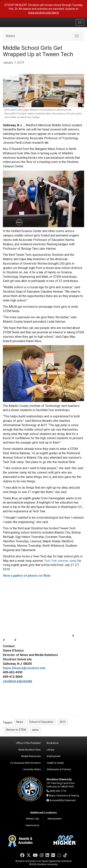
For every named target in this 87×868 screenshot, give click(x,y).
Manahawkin (55, 819)
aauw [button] (35, 730)
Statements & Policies (59, 769)
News (10, 36)
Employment (54, 756)
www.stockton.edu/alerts (43, 13)
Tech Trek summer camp (60, 561)
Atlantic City (32, 819)
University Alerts (32, 769)
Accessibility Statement (63, 800)
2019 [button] (63, 722)
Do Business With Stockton (26, 763)
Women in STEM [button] (16, 730)
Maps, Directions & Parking (64, 796)
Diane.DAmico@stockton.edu (24, 668)
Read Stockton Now (30, 750)
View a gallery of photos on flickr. (27, 576)
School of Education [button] (41, 722)
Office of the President (28, 743)
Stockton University (21, 22)
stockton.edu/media (17, 681)
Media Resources (31, 756)
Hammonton (32, 825)
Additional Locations (43, 813)
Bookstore (53, 743)
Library (50, 750)
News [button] (20, 722)
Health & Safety (55, 763)
